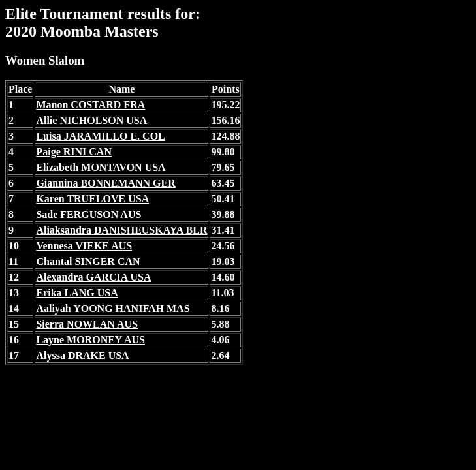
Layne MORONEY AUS (90, 340)
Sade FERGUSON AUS (88, 214)
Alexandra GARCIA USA (93, 277)
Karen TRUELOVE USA (92, 199)
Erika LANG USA (77, 293)
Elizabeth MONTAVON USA (101, 167)
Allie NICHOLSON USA (91, 120)
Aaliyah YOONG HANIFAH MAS (113, 308)
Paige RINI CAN (74, 152)
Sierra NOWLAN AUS (87, 324)
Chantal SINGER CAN (88, 261)
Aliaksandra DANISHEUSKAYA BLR (121, 230)
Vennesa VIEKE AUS (84, 246)
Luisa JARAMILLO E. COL (100, 136)
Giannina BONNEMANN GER (105, 183)
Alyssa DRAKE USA (82, 355)
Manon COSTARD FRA (90, 105)
